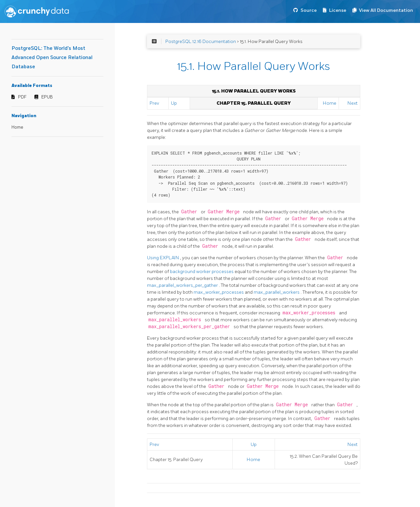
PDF (22, 97)
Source (309, 10)
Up (174, 103)
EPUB (47, 97)
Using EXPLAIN (164, 258)
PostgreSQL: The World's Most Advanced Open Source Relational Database (52, 58)
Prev (154, 103)
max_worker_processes (219, 292)
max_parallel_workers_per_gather (183, 285)
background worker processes (202, 272)
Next (353, 103)
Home (17, 127)
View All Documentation (386, 10)
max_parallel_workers (277, 292)
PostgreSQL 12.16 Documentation (201, 42)
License (338, 10)
